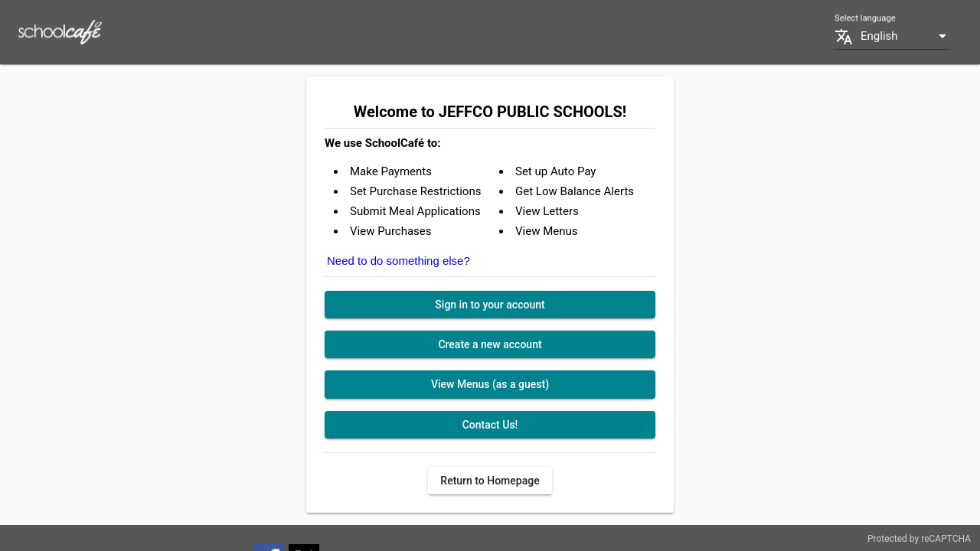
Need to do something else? (399, 261)
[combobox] (905, 36)
